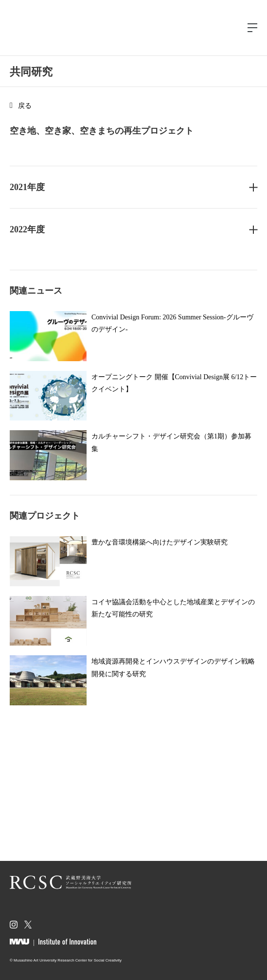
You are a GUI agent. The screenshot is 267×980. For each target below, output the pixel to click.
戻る (25, 106)
